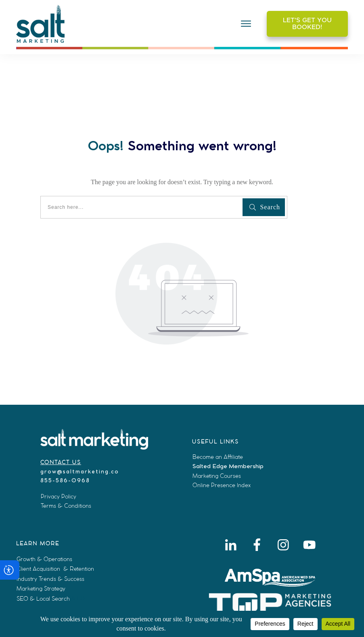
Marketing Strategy (41, 589)
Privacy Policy (59, 496)
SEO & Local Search (43, 599)
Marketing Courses (217, 476)
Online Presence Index (222, 485)
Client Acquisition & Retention (55, 569)
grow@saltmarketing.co (80, 472)
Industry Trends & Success (50, 579)
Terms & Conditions (66, 506)
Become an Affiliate (218, 457)
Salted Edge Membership (228, 467)
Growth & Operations (44, 559)
